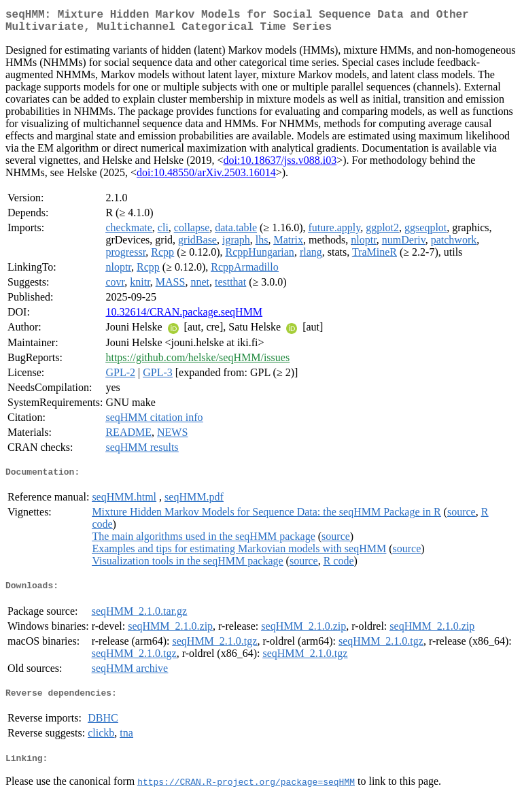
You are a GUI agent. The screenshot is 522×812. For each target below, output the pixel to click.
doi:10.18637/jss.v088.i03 (280, 166)
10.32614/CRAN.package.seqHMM (184, 317)
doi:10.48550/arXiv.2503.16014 (206, 178)
